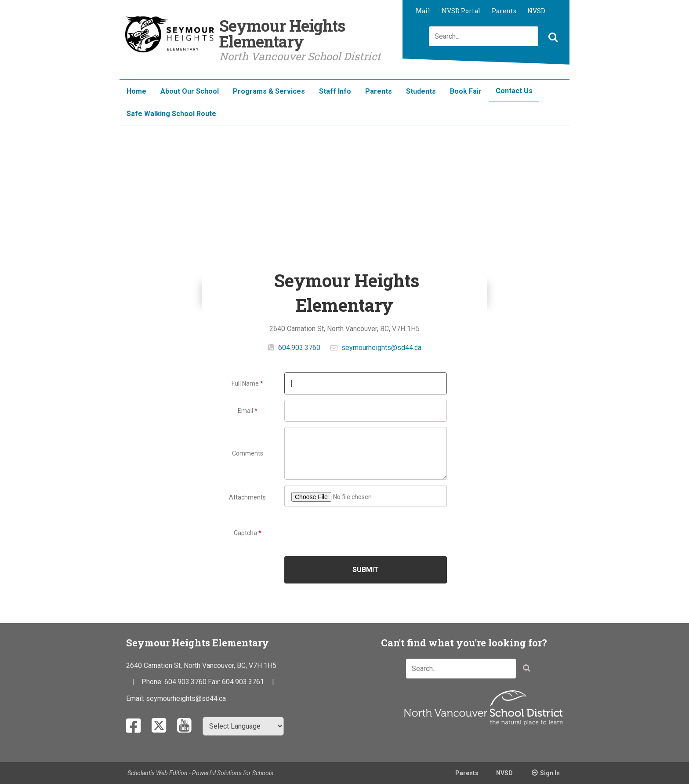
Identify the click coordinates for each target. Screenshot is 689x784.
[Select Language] (243, 726)
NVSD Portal (461, 11)
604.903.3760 (298, 348)
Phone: (153, 682)
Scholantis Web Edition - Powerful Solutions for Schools (200, 773)
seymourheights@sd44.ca (381, 348)
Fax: (215, 682)
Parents (504, 11)
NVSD (536, 11)
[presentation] (366, 532)
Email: (136, 698)
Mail (423, 11)
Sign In (550, 773)
